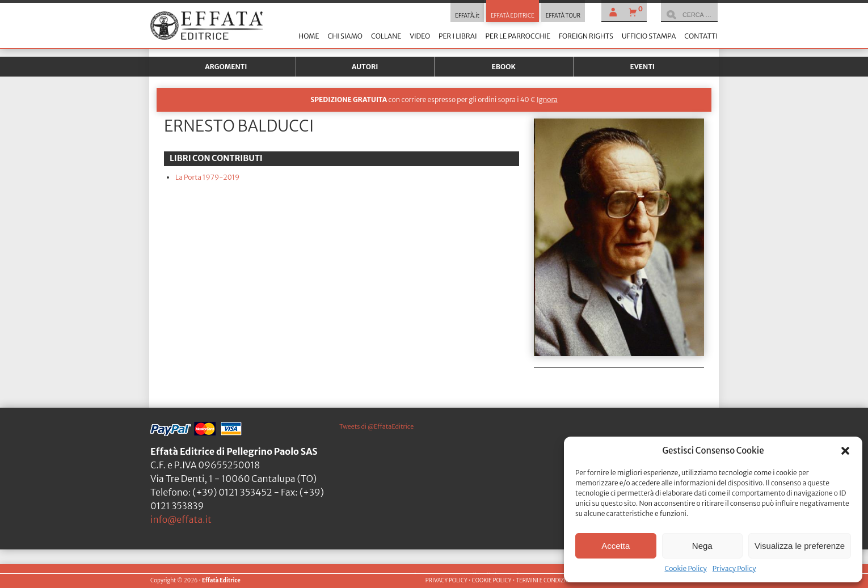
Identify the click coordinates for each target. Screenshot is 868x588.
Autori (365, 67)
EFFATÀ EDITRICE (513, 16)
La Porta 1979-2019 (207, 177)
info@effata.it (181, 519)
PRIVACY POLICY (446, 581)
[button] (845, 451)
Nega (702, 546)
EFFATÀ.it (467, 16)
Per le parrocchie (518, 36)
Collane (386, 36)
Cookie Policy (685, 568)
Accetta (616, 546)
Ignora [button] (547, 100)
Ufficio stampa (649, 36)
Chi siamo (345, 36)
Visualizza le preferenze (800, 546)
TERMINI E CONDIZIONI (545, 581)
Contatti (701, 36)
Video (420, 36)
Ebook (504, 67)
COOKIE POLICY (491, 581)
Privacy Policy (734, 568)
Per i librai (458, 36)
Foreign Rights (586, 36)
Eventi (642, 67)
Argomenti (226, 67)
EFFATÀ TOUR (563, 16)
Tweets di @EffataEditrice (376, 426)
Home (309, 36)
